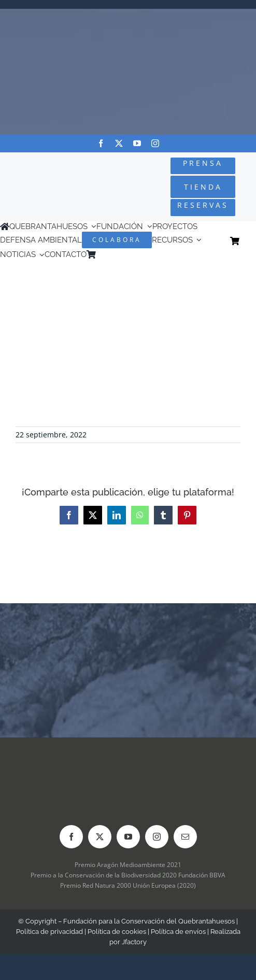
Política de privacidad (49, 932)
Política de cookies (117, 932)
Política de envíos (178, 932)
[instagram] (155, 143)
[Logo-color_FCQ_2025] (43, 174)
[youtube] (137, 143)
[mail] (185, 837)
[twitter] (119, 143)
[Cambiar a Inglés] (116, 255)
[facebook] (101, 143)
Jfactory (134, 942)
